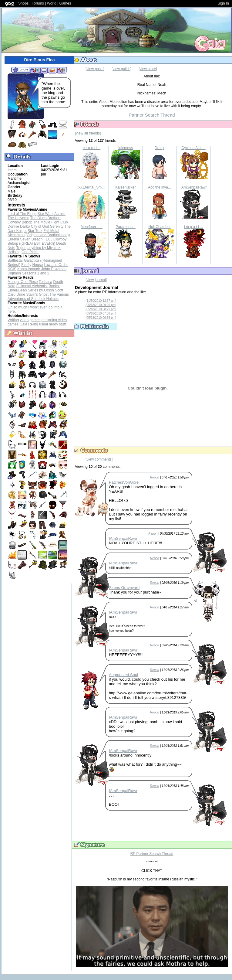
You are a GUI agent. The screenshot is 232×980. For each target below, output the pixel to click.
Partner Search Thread (152, 115)
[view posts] (95, 69)
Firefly (26, 265)
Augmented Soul (123, 675)
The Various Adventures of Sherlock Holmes (38, 297)
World (52, 3)
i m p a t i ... (193, 227)
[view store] (148, 69)
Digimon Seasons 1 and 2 (28, 273)
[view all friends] (88, 133)
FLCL (48, 239)
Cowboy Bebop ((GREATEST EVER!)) (37, 241)
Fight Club (60, 222)
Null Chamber (159, 227)
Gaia (23, 324)
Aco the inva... (160, 187)
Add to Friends (34, 70)
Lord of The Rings (22, 214)
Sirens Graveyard (124, 588)
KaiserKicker (125, 187)
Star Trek (35, 231)
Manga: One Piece (23, 282)
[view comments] (99, 459)
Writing (13, 320)
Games (65, 3)
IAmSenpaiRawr (194, 187)
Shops (23, 3)
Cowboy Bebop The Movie (29, 222)
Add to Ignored (62, 70)
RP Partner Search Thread (152, 854)
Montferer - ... (92, 227)
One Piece (30, 252)
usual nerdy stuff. (53, 324)
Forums (38, 3)
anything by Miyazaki (44, 248)
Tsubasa (46, 282)
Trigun (21, 248)
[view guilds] (121, 69)
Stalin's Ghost (37, 294)
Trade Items (52, 70)
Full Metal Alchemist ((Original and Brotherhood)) (39, 233)
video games (30, 320)
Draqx (160, 148)
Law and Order (56, 265)
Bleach (37, 239)
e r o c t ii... (92, 148)
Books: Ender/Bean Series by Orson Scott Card (35, 290)
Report (155, 477)
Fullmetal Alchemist (32, 286)
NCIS (12, 269)
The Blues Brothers (46, 218)
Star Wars (46, 214)
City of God (40, 226)
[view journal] (96, 280)
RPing (33, 324)
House (37, 265)
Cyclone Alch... (193, 148)
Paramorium (125, 227)
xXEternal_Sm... (92, 187)
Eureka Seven (19, 239)
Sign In (223, 3)
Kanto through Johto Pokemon (42, 269)
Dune (21, 294)
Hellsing (14, 252)
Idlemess (126, 148)
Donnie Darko (19, 226)
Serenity (57, 226)
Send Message (44, 70)
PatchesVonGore (124, 482)
